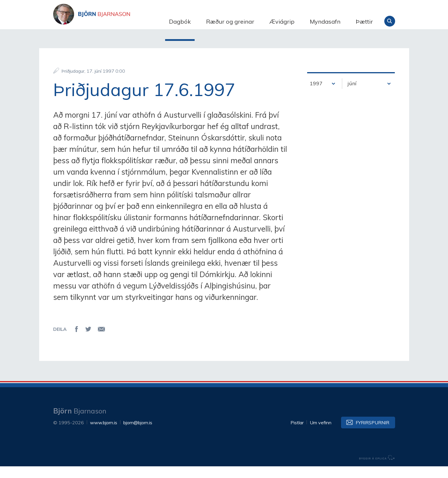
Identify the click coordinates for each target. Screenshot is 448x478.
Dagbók (180, 21)
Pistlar (297, 434)
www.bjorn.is (104, 434)
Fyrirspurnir (372, 434)
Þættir (364, 21)
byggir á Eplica (377, 469)
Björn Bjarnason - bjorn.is (112, 21)
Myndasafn (325, 21)
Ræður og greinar (230, 21)
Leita (390, 21)
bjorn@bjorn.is (138, 434)
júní (352, 95)
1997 (316, 95)
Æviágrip (282, 21)
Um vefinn (321, 434)
